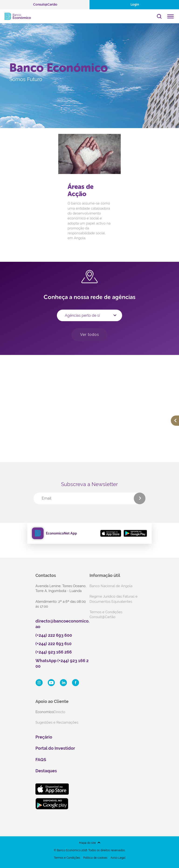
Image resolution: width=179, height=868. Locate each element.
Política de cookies (95, 858)
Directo (50, 712)
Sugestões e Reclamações (57, 722)
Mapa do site (87, 843)
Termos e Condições (67, 858)
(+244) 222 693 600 (54, 635)
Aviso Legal (118, 858)
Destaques (46, 771)
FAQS (41, 760)
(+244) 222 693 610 (53, 644)
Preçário (44, 737)
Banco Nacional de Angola (111, 586)
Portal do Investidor (55, 748)
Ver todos (90, 335)
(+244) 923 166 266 (54, 652)
